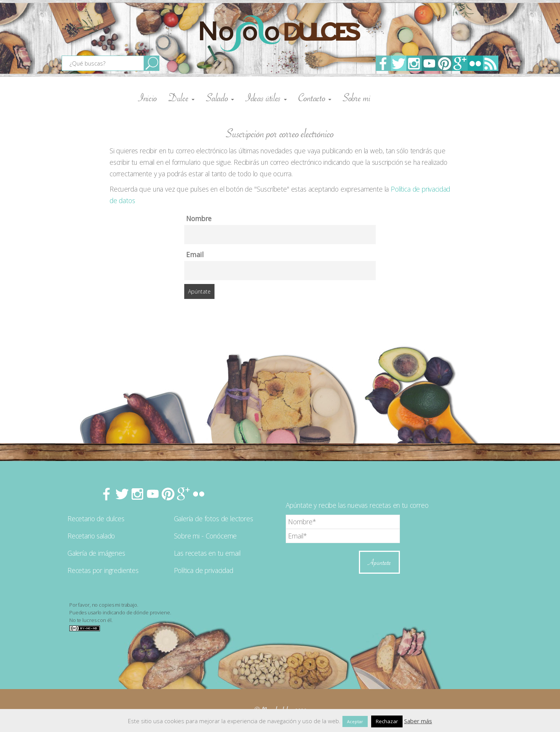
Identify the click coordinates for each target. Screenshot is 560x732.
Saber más (418, 721)
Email (195, 254)
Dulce (182, 98)
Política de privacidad (204, 570)
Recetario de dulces (96, 519)
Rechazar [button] (387, 721)
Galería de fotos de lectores (214, 519)
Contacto (315, 98)
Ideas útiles (266, 98)
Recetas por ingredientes (103, 570)
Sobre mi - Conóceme (205, 536)
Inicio (148, 98)
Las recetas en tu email (207, 553)
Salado (220, 98)
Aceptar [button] (355, 721)
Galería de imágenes (96, 553)
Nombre (199, 218)
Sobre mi (357, 98)
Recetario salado (91, 536)
